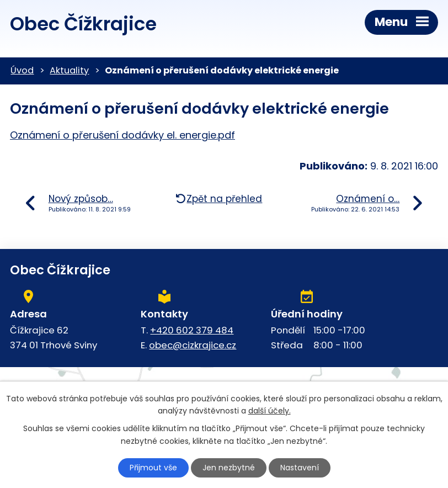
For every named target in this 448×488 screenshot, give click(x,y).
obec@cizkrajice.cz (193, 345)
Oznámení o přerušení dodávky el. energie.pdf (122, 135)
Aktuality (69, 70)
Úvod (22, 70)
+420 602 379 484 (192, 330)
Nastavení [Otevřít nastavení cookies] (300, 468)
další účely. (270, 411)
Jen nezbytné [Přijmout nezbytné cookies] (229, 468)
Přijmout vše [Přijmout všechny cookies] (153, 468)
